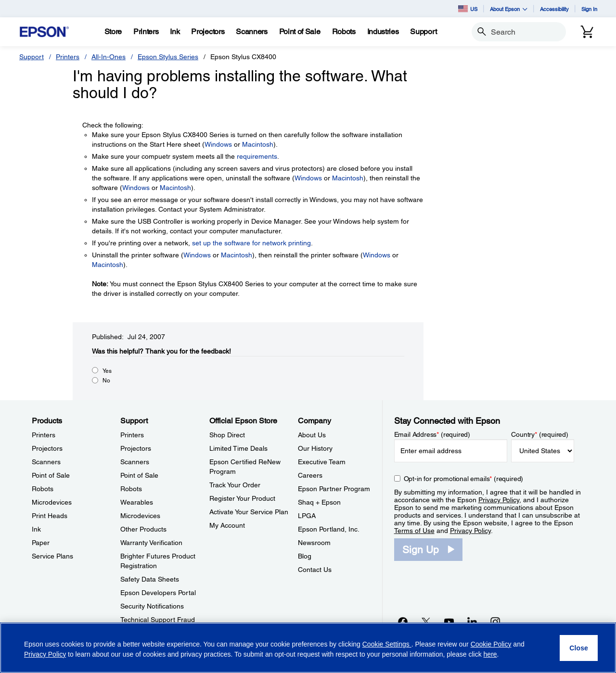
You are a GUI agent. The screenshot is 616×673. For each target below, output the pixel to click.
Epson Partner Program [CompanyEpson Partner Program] (334, 489)
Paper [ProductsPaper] (41, 543)
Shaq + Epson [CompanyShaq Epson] (319, 502)
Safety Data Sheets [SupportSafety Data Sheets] (150, 579)
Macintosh (258, 144)
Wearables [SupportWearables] (137, 502)
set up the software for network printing (251, 243)
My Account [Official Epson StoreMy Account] (227, 525)
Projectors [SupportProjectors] (136, 448)
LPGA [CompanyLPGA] (307, 516)
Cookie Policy (491, 644)
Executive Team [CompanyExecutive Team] (322, 462)
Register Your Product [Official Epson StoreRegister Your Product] (242, 498)
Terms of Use (414, 531)
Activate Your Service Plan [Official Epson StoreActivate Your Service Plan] (249, 512)
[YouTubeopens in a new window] (449, 622)
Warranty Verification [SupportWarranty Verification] (151, 543)
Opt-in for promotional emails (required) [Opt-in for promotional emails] (464, 479)
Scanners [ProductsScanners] (46, 462)
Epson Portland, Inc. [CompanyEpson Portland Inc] (329, 529)
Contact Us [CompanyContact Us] (315, 570)
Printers (68, 57)
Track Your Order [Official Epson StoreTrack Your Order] (235, 485)
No (106, 381)
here (490, 654)
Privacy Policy (499, 500)
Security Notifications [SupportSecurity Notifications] (152, 606)
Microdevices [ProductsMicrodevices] (52, 502)
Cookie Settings (387, 644)
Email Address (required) (432, 434)
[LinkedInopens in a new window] (472, 622)
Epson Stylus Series (168, 57)
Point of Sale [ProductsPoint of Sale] (51, 475)
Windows (218, 144)
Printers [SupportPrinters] (132, 435)
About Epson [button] (509, 9)
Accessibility (554, 9)
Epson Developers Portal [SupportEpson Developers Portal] (158, 593)
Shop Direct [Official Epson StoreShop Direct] (227, 435)
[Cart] (587, 32)
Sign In (589, 9)
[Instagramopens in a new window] (495, 622)
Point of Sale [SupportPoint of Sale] (139, 475)
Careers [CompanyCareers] (310, 475)
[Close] (579, 648)
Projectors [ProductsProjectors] (47, 448)
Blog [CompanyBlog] (305, 556)
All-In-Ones (109, 57)
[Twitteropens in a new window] (426, 622)
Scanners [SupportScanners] (135, 462)
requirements (257, 156)
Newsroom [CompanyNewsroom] (314, 543)
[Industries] (383, 32)
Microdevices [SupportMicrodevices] (140, 516)
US (468, 9)
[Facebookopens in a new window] (403, 622)
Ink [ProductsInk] (36, 529)
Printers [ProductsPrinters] (44, 435)
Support (32, 57)
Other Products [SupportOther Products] (143, 529)
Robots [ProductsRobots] (43, 489)
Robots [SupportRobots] (131, 489)
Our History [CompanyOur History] (315, 448)
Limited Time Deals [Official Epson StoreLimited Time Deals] (238, 448)
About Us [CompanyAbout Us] (312, 435)
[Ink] (175, 32)
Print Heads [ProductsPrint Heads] (50, 516)
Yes (107, 371)
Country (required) (540, 434)
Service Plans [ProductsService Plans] (52, 556)
